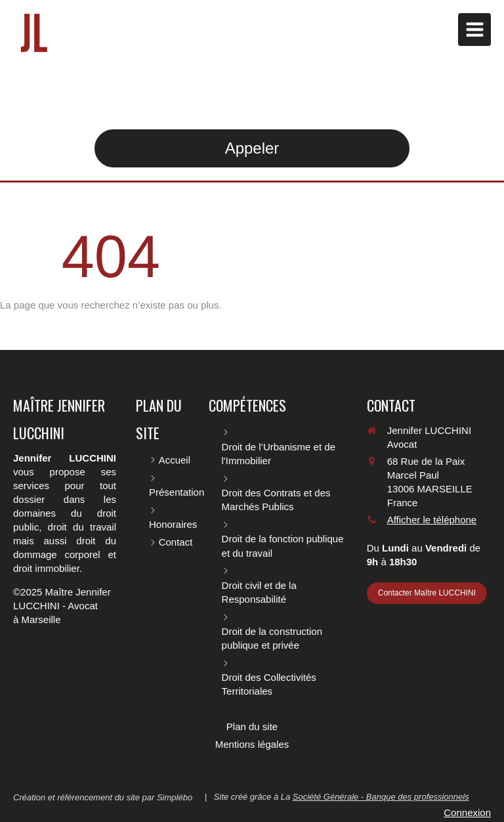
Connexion (467, 812)
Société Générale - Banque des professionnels (381, 797)
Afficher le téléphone (432, 520)
